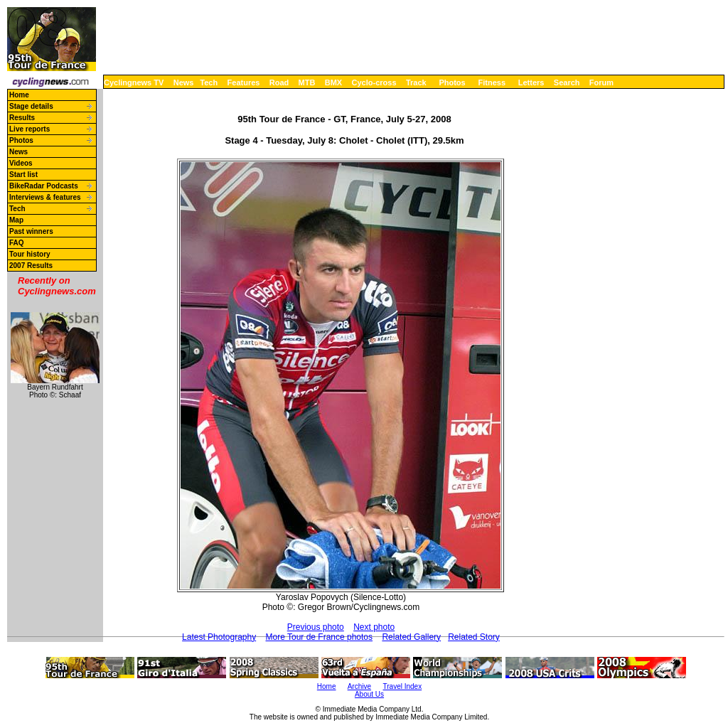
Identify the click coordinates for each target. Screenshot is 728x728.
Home (19, 95)
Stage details (31, 106)
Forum (601, 82)
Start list (23, 175)
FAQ (17, 243)
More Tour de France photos (320, 637)
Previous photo (316, 627)
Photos (452, 82)
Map (16, 220)
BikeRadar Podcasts (44, 186)
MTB (307, 82)
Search (567, 82)
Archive (359, 686)
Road (279, 82)
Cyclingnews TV (134, 82)
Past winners (31, 231)
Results (22, 118)
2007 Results (31, 266)
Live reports (30, 129)
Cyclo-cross (374, 82)
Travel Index (403, 686)
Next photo (374, 627)
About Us (369, 694)
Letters (531, 82)
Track (416, 82)
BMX (333, 82)
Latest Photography (219, 637)
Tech (209, 82)
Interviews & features (45, 197)
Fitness (492, 82)
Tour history (30, 254)
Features (244, 82)
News (184, 82)
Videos (21, 163)
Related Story (474, 637)
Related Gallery (411, 637)
